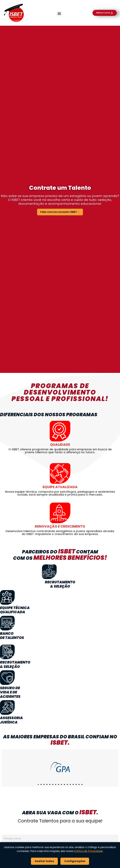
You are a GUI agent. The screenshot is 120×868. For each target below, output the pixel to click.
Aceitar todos (44, 861)
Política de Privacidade (88, 851)
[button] (59, 14)
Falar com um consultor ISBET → (60, 214)
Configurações (75, 861)
